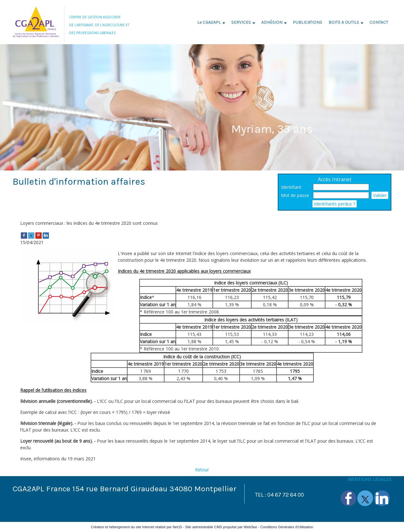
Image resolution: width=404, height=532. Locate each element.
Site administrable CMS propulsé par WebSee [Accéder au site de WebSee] (221, 527)
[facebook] (24, 235)
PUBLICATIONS (308, 22)
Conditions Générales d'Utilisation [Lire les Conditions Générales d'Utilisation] (287, 527)
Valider (380, 195)
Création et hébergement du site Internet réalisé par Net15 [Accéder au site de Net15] (137, 527)
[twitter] (31, 235)
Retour (202, 470)
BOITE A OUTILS (344, 22)
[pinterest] (39, 235)
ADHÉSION (272, 22)
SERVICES (241, 22)
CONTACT (379, 22)
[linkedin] (46, 235)
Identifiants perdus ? (335, 204)
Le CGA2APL (209, 22)
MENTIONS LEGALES (370, 479)
